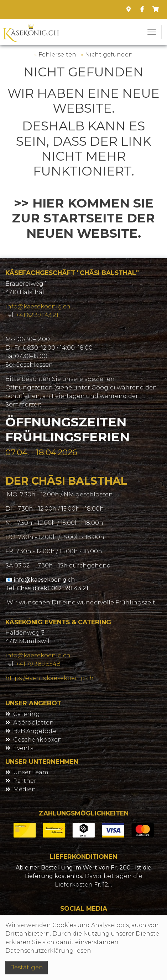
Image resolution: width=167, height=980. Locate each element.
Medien (25, 789)
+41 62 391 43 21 (37, 315)
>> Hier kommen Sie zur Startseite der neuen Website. (83, 218)
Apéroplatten (33, 723)
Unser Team (31, 772)
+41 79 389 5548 (38, 664)
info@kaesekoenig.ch (38, 306)
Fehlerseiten (57, 55)
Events (23, 748)
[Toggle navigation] (152, 32)
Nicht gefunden (109, 55)
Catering (27, 714)
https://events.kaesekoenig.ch (49, 678)
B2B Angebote (35, 731)
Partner (25, 781)
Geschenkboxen (38, 740)
